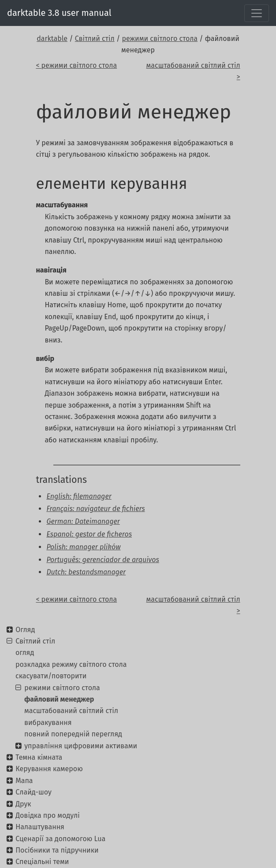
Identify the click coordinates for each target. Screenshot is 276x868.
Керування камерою (49, 769)
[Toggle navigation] (257, 13)
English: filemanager (79, 496)
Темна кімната (39, 757)
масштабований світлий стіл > (193, 71)
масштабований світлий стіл (71, 711)
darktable (52, 39)
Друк (23, 804)
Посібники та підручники (57, 850)
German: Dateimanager (83, 521)
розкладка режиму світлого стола (71, 664)
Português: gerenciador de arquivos (103, 560)
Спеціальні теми (42, 862)
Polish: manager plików (83, 547)
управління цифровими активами (81, 746)
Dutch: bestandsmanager (86, 572)
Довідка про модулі (47, 815)
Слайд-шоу (34, 792)
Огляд (25, 630)
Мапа (24, 781)
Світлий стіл (95, 39)
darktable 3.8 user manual (59, 13)
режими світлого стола (160, 39)
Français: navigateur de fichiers (95, 509)
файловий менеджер (59, 699)
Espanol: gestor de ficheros (89, 534)
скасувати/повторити (51, 676)
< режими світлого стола (76, 65)
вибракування (48, 723)
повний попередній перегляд (73, 734)
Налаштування (40, 827)
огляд (25, 653)
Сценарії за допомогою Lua (60, 839)
